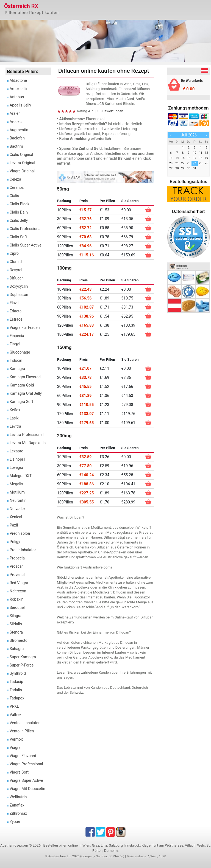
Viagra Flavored (23, 756)
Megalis (16, 484)
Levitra (15, 426)
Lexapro (16, 451)
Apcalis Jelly (20, 105)
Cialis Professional (26, 229)
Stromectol (19, 640)
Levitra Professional (27, 435)
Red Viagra (19, 583)
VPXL (14, 706)
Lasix (14, 418)
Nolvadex (18, 509)
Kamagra (17, 369)
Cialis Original (21, 155)
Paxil (14, 525)
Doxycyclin (19, 286)
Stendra (16, 632)
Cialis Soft (18, 237)
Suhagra (17, 649)
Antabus (17, 97)
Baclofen (17, 138)
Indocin (16, 360)
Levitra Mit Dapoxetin (28, 443)
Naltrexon (18, 591)
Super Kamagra (23, 657)
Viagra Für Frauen (25, 327)
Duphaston (19, 295)
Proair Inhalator (23, 550)
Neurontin (18, 500)
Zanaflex (17, 805)
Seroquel (17, 607)
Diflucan (17, 278)
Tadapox (17, 698)
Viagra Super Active (26, 780)
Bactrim (16, 146)
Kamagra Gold (22, 385)
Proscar (16, 566)
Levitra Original (22, 163)
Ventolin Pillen (22, 731)
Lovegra (16, 467)
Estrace (16, 319)
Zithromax (18, 813)
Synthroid (18, 673)
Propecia (17, 558)
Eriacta (16, 311)
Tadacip (16, 682)
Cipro (14, 253)
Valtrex (16, 715)
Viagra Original (22, 171)
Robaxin (16, 599)
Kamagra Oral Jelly (26, 393)
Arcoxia (16, 122)
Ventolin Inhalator (25, 723)
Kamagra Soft (21, 402)
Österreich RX (21, 6)
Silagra (16, 616)
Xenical (16, 517)
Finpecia (17, 336)
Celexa (15, 179)
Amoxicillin (19, 89)
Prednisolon (20, 533)
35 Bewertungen (110, 111)
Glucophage (20, 352)
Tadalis (16, 690)
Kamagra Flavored (25, 377)
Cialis (14, 196)
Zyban (15, 822)
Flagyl (15, 344)
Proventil (17, 575)
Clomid (16, 262)
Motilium (17, 492)
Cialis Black (20, 204)
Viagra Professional (26, 764)
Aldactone (18, 80)
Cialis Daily (19, 212)
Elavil (14, 303)
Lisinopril (17, 459)
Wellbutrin (18, 797)
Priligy (15, 542)
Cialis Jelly (19, 220)
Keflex (15, 410)
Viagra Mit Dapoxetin (27, 789)
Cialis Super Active (26, 245)
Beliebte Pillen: (23, 72)
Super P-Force (22, 665)
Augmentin (19, 130)
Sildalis (16, 624)
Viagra (15, 747)
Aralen (15, 113)
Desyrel (16, 270)
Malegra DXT (21, 476)
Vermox (16, 739)
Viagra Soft (19, 772)
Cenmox (17, 187)
